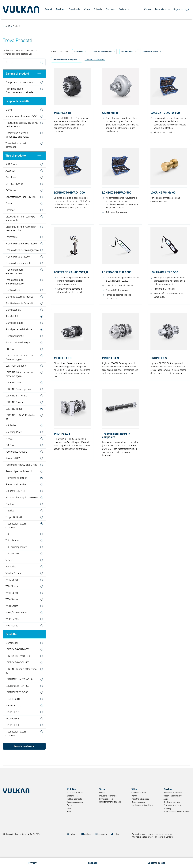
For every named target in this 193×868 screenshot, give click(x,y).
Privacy (32, 863)
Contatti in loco (156, 863)
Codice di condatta (75, 802)
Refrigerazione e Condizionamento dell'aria (19, 101)
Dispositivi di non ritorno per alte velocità (21, 229)
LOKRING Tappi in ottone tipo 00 (21, 681)
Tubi (8, 544)
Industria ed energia (108, 796)
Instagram (102, 834)
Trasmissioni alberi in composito (17, 155)
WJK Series (12, 596)
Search (41, 72)
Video (87, 9)
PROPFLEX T (12, 735)
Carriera (110, 9)
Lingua (178, 9)
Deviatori (10, 220)
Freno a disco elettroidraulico (21, 254)
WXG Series (12, 636)
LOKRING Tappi (14, 419)
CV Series (11, 201)
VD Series (11, 577)
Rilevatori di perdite (16, 495)
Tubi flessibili (13, 564)
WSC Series (12, 616)
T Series (10, 521)
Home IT (6, 26)
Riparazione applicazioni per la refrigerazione (22, 135)
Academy (167, 809)
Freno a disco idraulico (18, 267)
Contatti (148, 9)
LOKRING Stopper (15, 412)
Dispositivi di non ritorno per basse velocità (21, 239)
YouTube (87, 834)
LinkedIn (73, 834)
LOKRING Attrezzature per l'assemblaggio (20, 384)
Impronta (159, 837)
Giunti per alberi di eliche (19, 339)
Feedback (92, 863)
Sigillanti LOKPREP (16, 501)
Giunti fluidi (12, 326)
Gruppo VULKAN (139, 793)
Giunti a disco (13, 300)
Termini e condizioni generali (160, 834)
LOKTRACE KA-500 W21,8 (19, 689)
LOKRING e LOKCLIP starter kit (20, 427)
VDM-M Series (13, 583)
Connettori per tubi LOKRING (21, 207)
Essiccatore (12, 247)
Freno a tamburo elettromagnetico (15, 292)
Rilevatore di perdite (16, 488)
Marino (102, 793)
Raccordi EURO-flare (16, 462)
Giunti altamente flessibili (19, 313)
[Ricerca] (24, 72)
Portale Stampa (138, 834)
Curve (9, 214)
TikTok (116, 834)
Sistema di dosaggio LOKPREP (22, 508)
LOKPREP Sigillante (16, 376)
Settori (48, 9)
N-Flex (9, 449)
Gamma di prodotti (17, 84)
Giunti (9, 120)
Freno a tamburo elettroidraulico (14, 282)
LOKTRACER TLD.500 (17, 703)
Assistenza (124, 9)
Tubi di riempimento (16, 557)
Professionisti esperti (172, 805)
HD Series (11, 359)
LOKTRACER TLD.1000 (17, 696)
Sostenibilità (72, 796)
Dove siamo (163, 9)
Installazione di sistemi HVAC (21, 126)
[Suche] (187, 10)
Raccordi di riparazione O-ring (21, 475)
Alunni (166, 799)
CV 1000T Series (14, 194)
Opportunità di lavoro (173, 796)
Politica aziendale (74, 799)
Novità (70, 809)
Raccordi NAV (13, 468)
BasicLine (11, 187)
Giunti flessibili (13, 320)
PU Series (11, 455)
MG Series (11, 436)
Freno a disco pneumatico (19, 273)
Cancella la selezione (24, 756)
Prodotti (60, 9)
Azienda (98, 9)
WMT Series (12, 603)
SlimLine (10, 514)
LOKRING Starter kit (16, 406)
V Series (10, 570)
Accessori (11, 181)
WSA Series (12, 610)
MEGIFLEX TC (13, 716)
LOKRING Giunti (14, 393)
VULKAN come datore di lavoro (177, 812)
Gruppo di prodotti (17, 111)
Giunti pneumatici (15, 346)
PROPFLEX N (12, 722)
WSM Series (12, 629)
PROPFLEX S (12, 729)
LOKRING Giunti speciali (18, 399)
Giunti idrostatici (14, 333)
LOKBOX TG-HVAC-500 (17, 673)
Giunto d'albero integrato (19, 353)
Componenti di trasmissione (20, 92)
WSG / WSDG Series (17, 623)
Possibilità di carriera (173, 793)
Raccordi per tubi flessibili (19, 481)
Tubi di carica (13, 551)
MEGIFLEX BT (13, 709)
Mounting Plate (14, 442)
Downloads (74, 9)
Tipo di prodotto (16, 166)
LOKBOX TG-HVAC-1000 (18, 666)
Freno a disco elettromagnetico (22, 260)
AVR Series (11, 174)
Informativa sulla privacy (142, 837)
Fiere (69, 812)
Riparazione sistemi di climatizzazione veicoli (17, 145)
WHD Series (12, 590)
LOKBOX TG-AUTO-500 (17, 659)
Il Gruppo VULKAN (75, 793)
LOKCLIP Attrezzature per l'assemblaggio (19, 368)
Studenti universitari (172, 802)
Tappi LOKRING (14, 527)
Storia (70, 805)
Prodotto (11, 644)
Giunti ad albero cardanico (19, 307)
